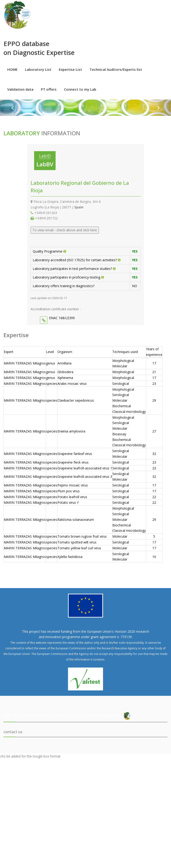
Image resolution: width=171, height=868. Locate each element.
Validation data (20, 89)
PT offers (49, 89)
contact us (13, 732)
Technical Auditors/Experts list (116, 69)
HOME (12, 69)
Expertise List (70, 69)
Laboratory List (38, 69)
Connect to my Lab (80, 89)
